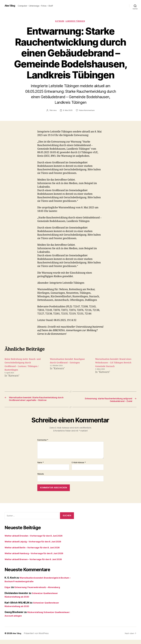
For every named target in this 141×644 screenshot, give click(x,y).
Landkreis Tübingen (76, 22)
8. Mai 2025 (68, 111)
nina (54, 111)
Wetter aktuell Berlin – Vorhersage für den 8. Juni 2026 (36, 552)
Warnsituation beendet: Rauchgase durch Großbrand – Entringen (67, 363)
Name (40, 467)
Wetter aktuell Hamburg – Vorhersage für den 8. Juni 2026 (38, 558)
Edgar (8, 591)
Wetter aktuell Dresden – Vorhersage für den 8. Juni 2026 (38, 540)
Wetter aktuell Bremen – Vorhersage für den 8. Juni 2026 (37, 563)
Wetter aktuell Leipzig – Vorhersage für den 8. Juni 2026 (37, 546)
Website (41, 478)
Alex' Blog (11, 6)
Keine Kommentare (87, 111)
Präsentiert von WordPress (37, 638)
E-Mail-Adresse (79, 467)
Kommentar (43, 444)
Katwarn (59, 22)
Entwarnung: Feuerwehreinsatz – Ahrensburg (41, 591)
